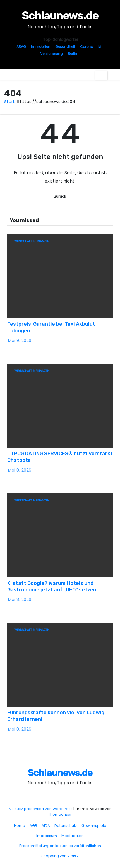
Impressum (47, 836)
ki (99, 47)
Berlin (72, 54)
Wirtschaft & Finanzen (32, 241)
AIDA (46, 826)
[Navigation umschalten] (101, 75)
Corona (87, 47)
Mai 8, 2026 (20, 470)
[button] (112, 75)
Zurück (60, 196)
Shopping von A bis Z (60, 856)
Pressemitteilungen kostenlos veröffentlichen (60, 846)
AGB (33, 826)
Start (9, 102)
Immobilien (41, 47)
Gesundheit (65, 47)
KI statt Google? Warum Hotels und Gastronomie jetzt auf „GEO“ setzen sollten (52, 590)
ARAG (21, 47)
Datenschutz (66, 826)
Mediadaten (73, 836)
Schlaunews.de (60, 16)
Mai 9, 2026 (20, 340)
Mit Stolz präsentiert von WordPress (41, 809)
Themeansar (60, 814)
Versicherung (51, 54)
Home (20, 826)
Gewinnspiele (94, 826)
